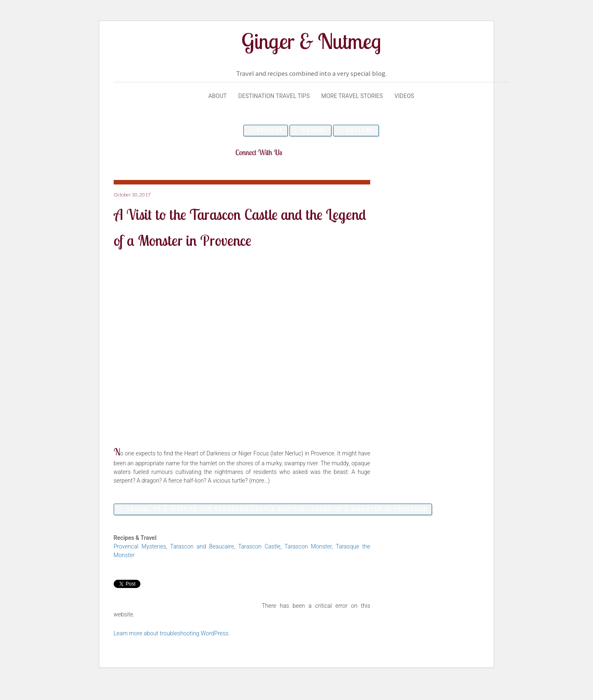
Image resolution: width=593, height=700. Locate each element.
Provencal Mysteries (140, 546)
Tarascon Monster (308, 546)
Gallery (360, 130)
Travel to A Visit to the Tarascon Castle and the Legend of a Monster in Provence (277, 509)
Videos (404, 96)
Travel (314, 130)
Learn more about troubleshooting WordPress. (172, 633)
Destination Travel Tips (274, 96)
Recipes (270, 130)
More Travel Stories (352, 96)
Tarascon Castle (259, 546)
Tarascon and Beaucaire (202, 546)
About (218, 96)
